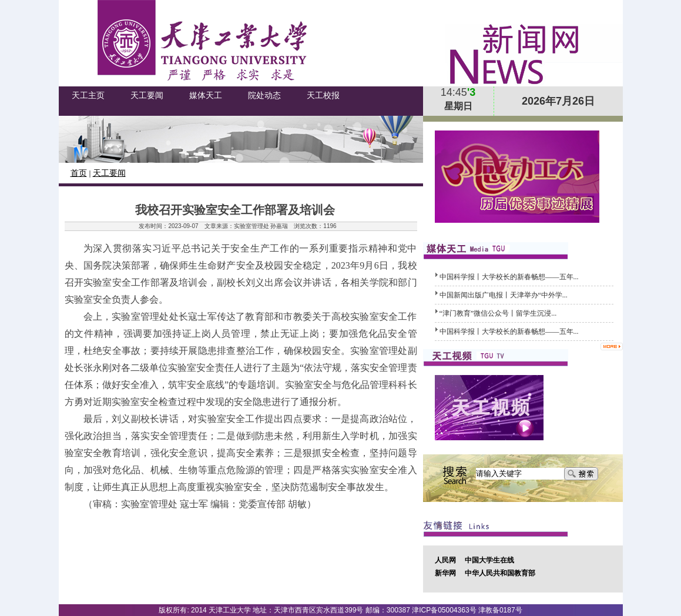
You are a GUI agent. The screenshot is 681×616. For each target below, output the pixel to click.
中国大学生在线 (489, 560)
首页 (79, 173)
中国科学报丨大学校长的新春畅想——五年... (509, 277)
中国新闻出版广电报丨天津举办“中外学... (504, 295)
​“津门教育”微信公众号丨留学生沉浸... (498, 313)
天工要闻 (109, 173)
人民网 (445, 560)
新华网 (445, 573)
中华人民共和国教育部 (500, 573)
